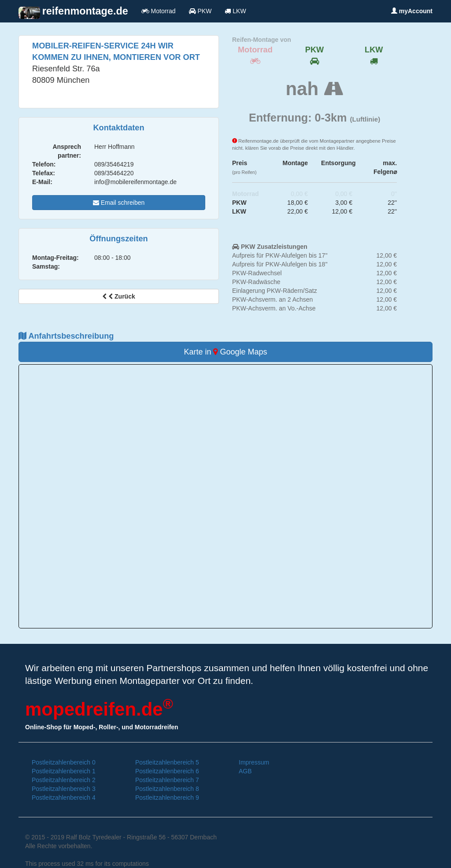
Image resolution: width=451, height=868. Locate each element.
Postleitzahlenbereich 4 (64, 798)
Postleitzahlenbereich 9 (167, 798)
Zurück (118, 296)
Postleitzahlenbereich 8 (167, 789)
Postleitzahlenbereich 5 (167, 762)
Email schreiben (119, 203)
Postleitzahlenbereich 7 (167, 780)
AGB (245, 771)
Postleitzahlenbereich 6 (167, 771)
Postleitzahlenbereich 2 (64, 780)
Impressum (254, 762)
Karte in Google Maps (225, 352)
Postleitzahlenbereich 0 (64, 762)
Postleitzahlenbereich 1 (64, 771)
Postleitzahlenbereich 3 (64, 789)
